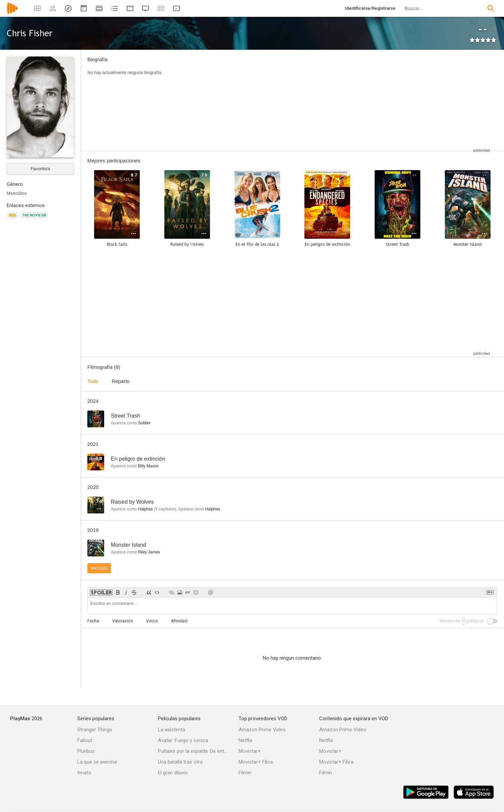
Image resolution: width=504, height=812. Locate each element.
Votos (152, 621)
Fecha (93, 621)
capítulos (165, 509)
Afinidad (179, 621)
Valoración (123, 621)
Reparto (121, 381)
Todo (93, 381)
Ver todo (99, 568)
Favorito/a (40, 169)
